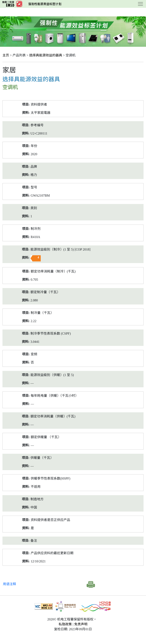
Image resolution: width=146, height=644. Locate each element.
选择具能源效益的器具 (46, 55)
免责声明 (81, 624)
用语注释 (9, 584)
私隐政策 (65, 624)
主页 (6, 55)
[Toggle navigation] (140, 4)
